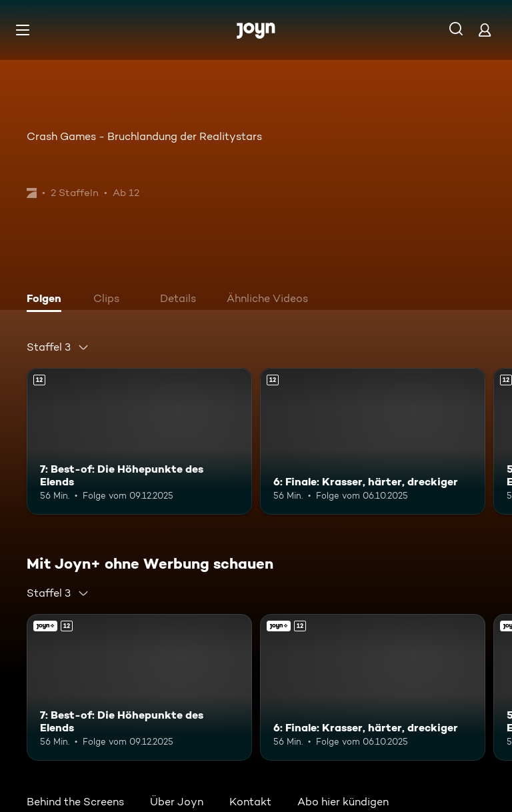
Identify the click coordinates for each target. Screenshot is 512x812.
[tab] (47, 300)
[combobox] (58, 347)
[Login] (485, 30)
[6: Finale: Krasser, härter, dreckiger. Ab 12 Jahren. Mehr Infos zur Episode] (373, 441)
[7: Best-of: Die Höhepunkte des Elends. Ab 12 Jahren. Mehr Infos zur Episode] (139, 441)
